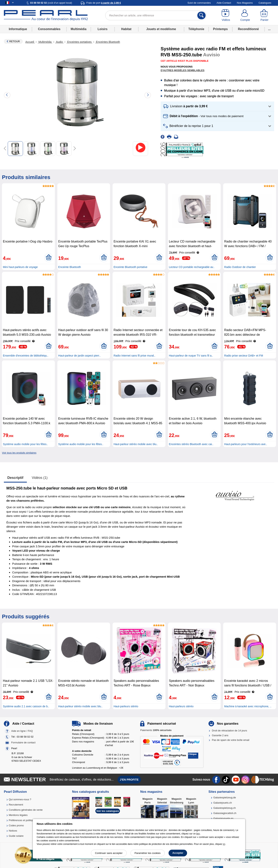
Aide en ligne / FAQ (22, 731)
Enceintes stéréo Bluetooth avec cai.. (191, 444)
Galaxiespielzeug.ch (225, 808)
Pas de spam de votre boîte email (231, 740)
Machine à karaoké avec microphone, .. (248, 706)
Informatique (18, 29)
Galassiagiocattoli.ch (225, 813)
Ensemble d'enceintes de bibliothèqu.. (26, 356)
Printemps (220, 29)
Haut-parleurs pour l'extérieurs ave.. (246, 444)
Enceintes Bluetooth (108, 42)
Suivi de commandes (199, 3)
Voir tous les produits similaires (19, 453)
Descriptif (15, 478)
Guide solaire (16, 836)
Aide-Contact (224, 3)
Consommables (49, 29)
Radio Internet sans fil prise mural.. (134, 356)
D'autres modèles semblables (183, 70)
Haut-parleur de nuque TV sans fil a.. (191, 356)
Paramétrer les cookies (148, 853)
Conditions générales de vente (26, 810)
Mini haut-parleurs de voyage (20, 267)
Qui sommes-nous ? (20, 799)
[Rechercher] (201, 15)
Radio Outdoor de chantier (240, 267)
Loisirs (103, 29)
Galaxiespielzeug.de (225, 797)
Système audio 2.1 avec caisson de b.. (26, 706)
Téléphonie (196, 29)
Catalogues (265, 3)
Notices (13, 831)
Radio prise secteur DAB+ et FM (244, 356)
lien (198, 834)
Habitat (126, 29)
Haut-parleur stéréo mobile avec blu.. (136, 444)
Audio (59, 42)
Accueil (30, 42)
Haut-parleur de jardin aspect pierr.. (79, 356)
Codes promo (16, 825)
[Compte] (245, 15)
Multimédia (78, 29)
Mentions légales (18, 815)
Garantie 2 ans (220, 735)
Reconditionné (248, 29)
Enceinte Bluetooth (70, 267)
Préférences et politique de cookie (28, 820)
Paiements (156, 730)
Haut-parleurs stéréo (126, 706)
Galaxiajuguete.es (223, 818)
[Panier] (264, 15)
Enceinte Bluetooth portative (130, 267)
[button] (217, 106)
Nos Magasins (245, 3)
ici (224, 844)
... (269, 29)
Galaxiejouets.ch (223, 803)
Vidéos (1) (40, 478)
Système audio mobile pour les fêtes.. (25, 444)
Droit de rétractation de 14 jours (230, 731)
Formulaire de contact (23, 743)
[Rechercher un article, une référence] (156, 15)
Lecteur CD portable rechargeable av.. (192, 267)
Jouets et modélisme (161, 29)
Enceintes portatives (79, 42)
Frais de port (104, 3)
